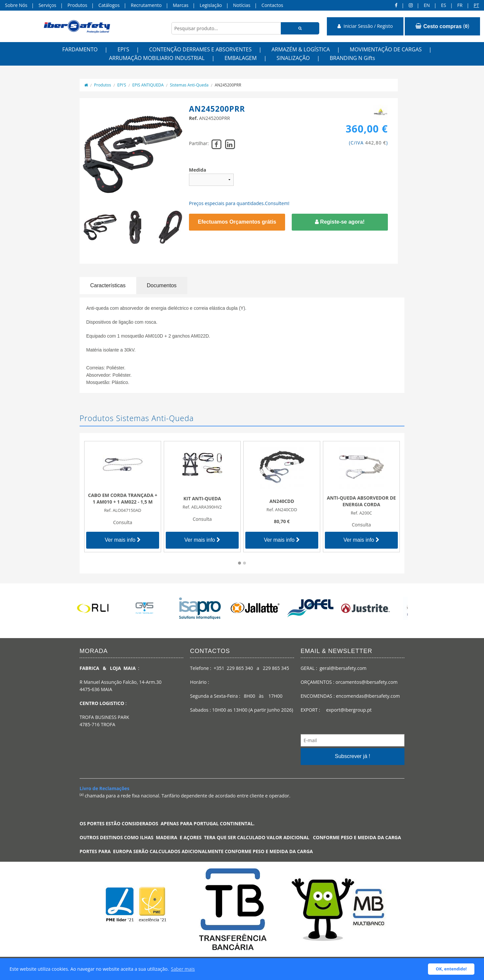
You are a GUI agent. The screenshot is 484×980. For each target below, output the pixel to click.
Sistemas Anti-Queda (189, 85)
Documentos (162, 285)
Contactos (272, 5)
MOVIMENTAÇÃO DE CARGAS (386, 49)
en (427, 5)
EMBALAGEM (241, 58)
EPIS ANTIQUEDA (148, 85)
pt (476, 5)
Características (108, 285)
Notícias (242, 5)
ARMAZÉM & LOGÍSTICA (301, 49)
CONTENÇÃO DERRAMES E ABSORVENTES (200, 49)
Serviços (47, 5)
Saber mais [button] (183, 969)
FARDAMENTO (80, 49)
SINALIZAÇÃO (293, 58)
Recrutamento (146, 5)
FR (460, 5)
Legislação (211, 5)
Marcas (181, 5)
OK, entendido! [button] (451, 969)
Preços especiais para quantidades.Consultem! (239, 203)
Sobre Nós (16, 5)
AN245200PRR (228, 85)
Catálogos (109, 5)
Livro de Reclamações (104, 788)
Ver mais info (123, 540)
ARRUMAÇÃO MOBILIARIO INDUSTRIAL (157, 58)
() (442, 26)
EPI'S (123, 49)
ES (443, 5)
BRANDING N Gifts (352, 58)
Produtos (77, 5)
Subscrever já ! (353, 756)
